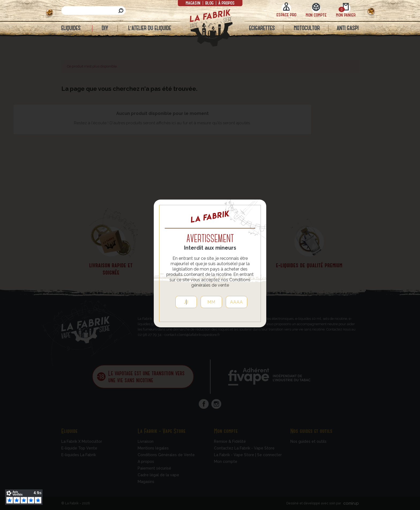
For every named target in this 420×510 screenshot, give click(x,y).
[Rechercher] (93, 10)
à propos (226, 3)
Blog (209, 3)
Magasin (194, 3)
